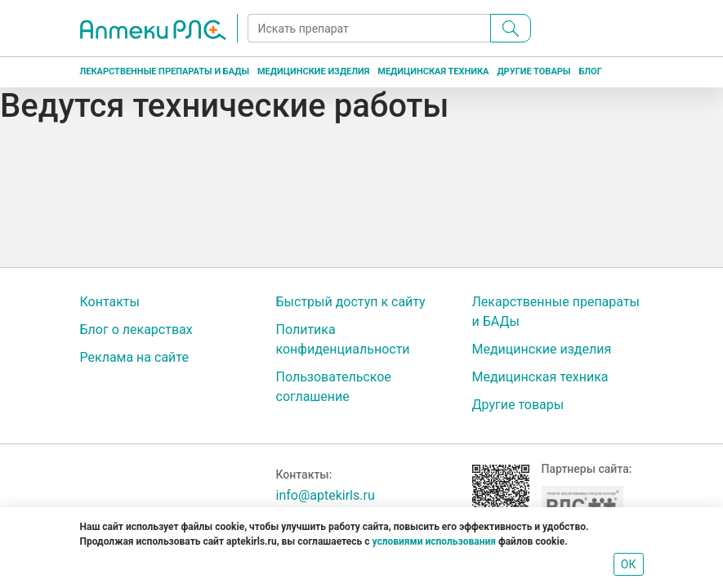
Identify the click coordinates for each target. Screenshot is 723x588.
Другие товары (533, 71)
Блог (590, 71)
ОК (629, 564)
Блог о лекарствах (136, 330)
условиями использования (433, 541)
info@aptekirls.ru (326, 495)
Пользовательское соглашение (334, 387)
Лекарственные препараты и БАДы (165, 71)
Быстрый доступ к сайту (351, 302)
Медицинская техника (433, 71)
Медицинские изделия (313, 71)
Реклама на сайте (134, 357)
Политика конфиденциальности (343, 339)
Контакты (110, 302)
